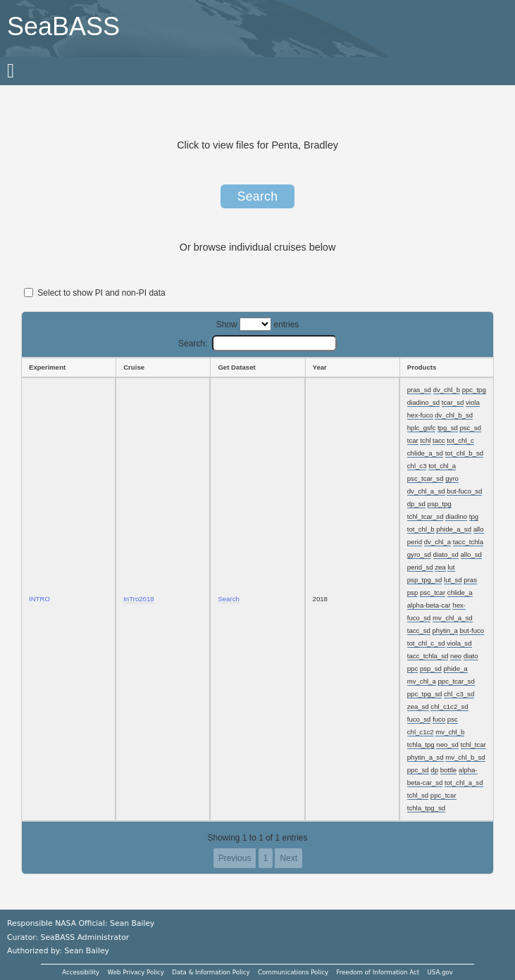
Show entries (258, 325)
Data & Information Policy (211, 972)
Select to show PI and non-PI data (95, 293)
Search (258, 196)
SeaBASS (63, 26)
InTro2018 (138, 599)
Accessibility (81, 972)
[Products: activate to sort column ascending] (447, 367)
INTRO (39, 599)
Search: (257, 344)
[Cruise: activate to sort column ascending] (163, 367)
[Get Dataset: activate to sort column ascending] (257, 367)
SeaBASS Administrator (85, 937)
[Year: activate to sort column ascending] (352, 367)
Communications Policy (293, 972)
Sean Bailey (86, 951)
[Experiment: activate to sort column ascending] (68, 367)
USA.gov (440, 972)
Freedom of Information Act (378, 972)
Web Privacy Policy (136, 972)
